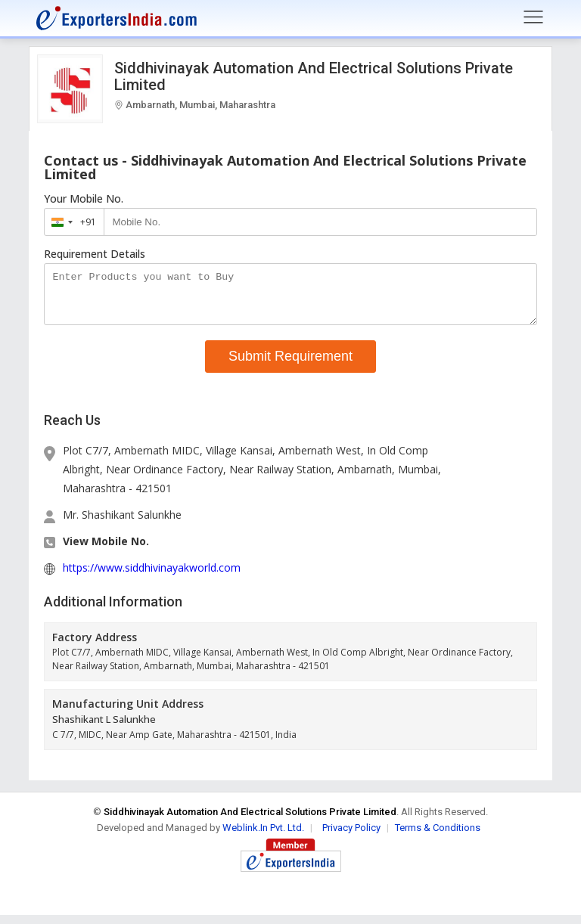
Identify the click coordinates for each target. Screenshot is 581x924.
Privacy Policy (351, 837)
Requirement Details (95, 254)
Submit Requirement (290, 365)
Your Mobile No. (84, 199)
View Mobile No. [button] (106, 550)
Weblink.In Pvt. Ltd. (263, 837)
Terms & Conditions (438, 837)
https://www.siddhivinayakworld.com (152, 577)
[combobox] (71, 222)
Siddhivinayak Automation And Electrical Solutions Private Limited (314, 76)
